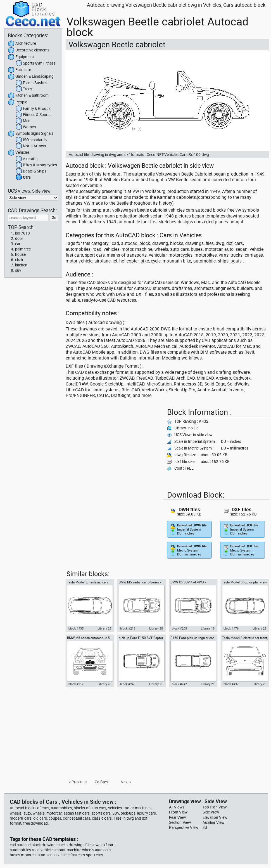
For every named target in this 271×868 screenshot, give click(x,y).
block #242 (179, 684)
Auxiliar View (213, 822)
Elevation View (215, 817)
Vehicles (19, 153)
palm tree (23, 249)
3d (205, 827)
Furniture (19, 70)
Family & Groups (33, 109)
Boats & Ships (31, 171)
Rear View (177, 817)
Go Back (102, 782)
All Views (177, 807)
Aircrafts (26, 159)
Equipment (21, 57)
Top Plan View (215, 807)
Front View (178, 812)
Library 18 (208, 628)
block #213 (128, 628)
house (20, 254)
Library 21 (156, 684)
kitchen (21, 265)
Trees (24, 89)
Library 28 (104, 628)
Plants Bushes (31, 83)
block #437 (231, 684)
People (17, 102)
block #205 (179, 628)
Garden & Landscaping (31, 77)
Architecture (22, 44)
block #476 (231, 628)
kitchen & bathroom (28, 96)
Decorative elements (29, 50)
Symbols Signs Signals (31, 134)
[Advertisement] (113, 445)
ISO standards (31, 140)
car (18, 244)
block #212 (76, 684)
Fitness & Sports (33, 115)
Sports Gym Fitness (35, 63)
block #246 (128, 684)
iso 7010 (22, 233)
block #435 (76, 628)
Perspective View (184, 827)
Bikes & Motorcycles (36, 165)
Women (26, 127)
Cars (23, 178)
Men (23, 121)
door (19, 238)
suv (18, 270)
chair (19, 260)
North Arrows (31, 146)
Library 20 (156, 628)
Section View (180, 822)
